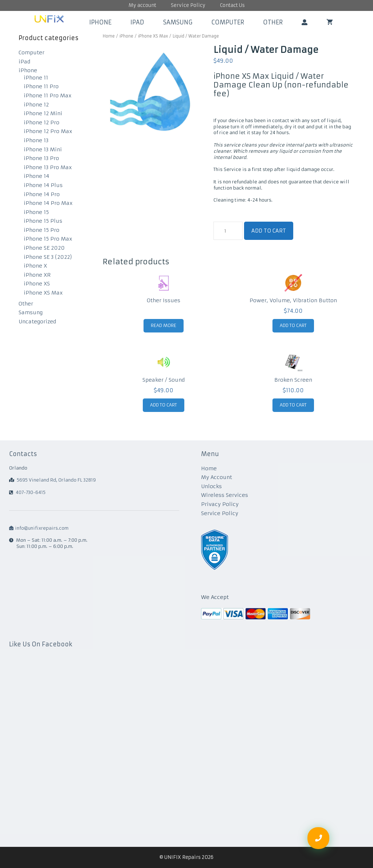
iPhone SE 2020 (44, 248)
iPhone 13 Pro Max (48, 167)
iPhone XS (37, 284)
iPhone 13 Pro (41, 158)
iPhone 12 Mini (43, 113)
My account (142, 5)
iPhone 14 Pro (42, 194)
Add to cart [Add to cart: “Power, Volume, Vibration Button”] (293, 325)
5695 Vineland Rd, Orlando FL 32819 (56, 480)
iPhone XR (37, 275)
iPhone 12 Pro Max (48, 131)
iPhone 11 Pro (41, 86)
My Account (217, 477)
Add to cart (269, 231)
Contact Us (232, 5)
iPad (137, 22)
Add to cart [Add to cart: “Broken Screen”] (293, 405)
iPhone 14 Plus (43, 185)
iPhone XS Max (153, 36)
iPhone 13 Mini (43, 149)
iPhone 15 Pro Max (48, 239)
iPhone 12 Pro (42, 122)
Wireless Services (225, 495)
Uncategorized (37, 322)
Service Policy (188, 5)
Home (109, 36)
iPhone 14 (36, 176)
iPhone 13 (36, 140)
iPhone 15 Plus (43, 221)
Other (273, 22)
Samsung (178, 22)
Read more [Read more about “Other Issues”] (164, 325)
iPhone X (35, 266)
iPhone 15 (36, 212)
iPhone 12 (36, 105)
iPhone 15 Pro (42, 230)
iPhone (100, 22)
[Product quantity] (228, 231)
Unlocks (211, 486)
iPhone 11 (36, 78)
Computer (228, 22)
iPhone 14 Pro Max (48, 203)
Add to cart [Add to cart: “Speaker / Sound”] (164, 405)
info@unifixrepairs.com (39, 528)
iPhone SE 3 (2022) (48, 257)
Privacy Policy (220, 504)
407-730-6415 (31, 492)
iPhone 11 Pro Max (48, 96)
